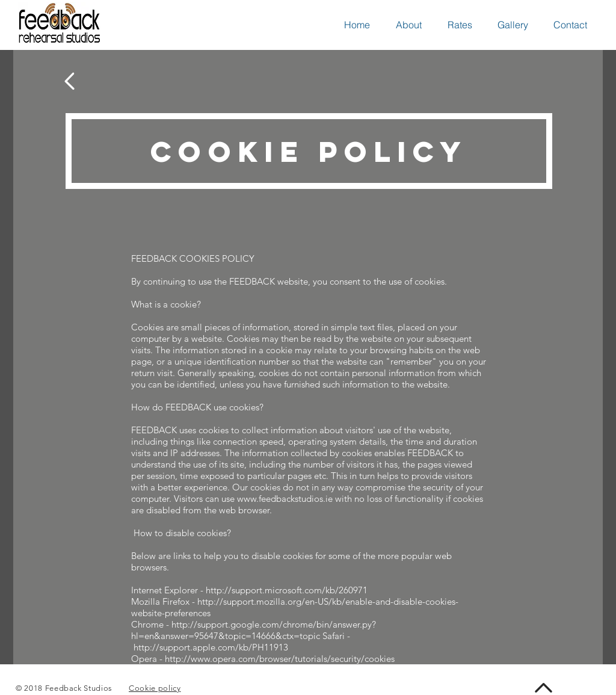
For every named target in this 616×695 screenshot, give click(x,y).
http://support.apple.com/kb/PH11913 (211, 647)
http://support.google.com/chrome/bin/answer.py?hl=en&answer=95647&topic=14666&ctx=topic (254, 630)
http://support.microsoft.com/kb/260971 (287, 590)
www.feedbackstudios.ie (285, 499)
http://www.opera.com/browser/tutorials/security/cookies (280, 659)
